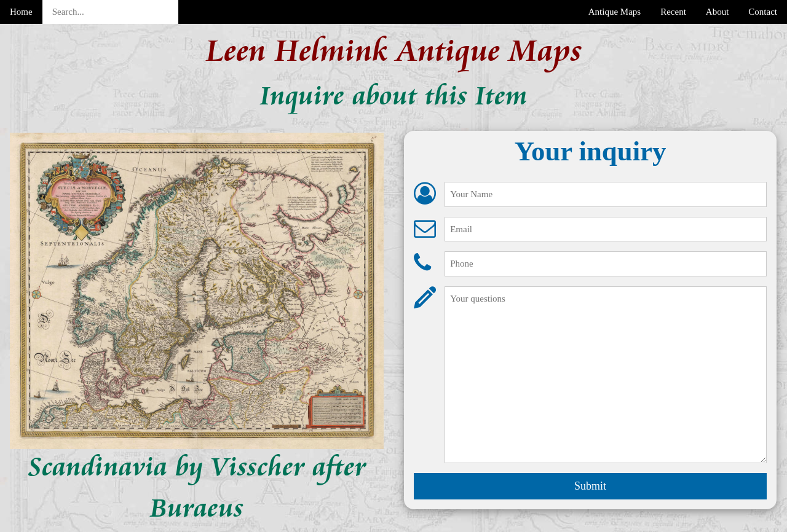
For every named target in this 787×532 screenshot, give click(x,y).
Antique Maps (615, 12)
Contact (763, 12)
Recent (673, 12)
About (718, 12)
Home (21, 12)
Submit (590, 486)
